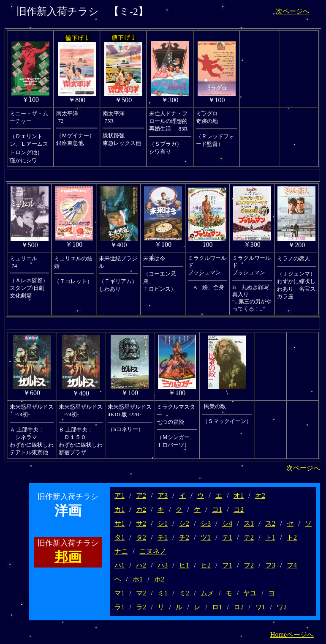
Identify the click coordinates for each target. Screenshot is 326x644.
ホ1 (138, 579)
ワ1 (260, 607)
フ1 (227, 565)
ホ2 (159, 579)
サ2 (141, 523)
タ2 (141, 537)
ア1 (120, 495)
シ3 (206, 523)
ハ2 (141, 565)
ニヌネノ (153, 551)
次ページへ (293, 11)
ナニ (121, 551)
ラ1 (120, 607)
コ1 (217, 509)
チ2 (184, 537)
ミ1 (163, 593)
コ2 (239, 509)
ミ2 (184, 593)
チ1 (163, 537)
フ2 (249, 565)
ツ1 (206, 537)
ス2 (270, 523)
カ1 (120, 509)
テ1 (227, 537)
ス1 (249, 523)
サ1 (120, 523)
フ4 (292, 565)
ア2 (141, 495)
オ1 (239, 495)
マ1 (120, 593)
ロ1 (217, 607)
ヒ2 (206, 565)
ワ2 (282, 607)
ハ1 (120, 565)
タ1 (120, 537)
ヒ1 (184, 565)
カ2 (141, 509)
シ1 (163, 523)
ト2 (292, 537)
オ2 (260, 495)
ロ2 (239, 607)
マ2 (141, 593)
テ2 (249, 537)
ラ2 (141, 607)
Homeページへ (292, 634)
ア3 (163, 495)
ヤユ (250, 593)
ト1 (270, 537)
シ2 (184, 523)
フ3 (270, 565)
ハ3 (163, 565)
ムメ (207, 593)
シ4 (227, 523)
